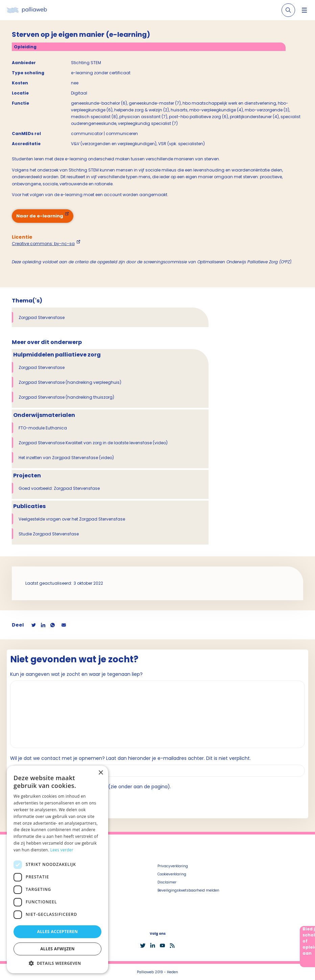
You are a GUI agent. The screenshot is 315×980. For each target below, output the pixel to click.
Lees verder (62, 850)
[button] (57, 963)
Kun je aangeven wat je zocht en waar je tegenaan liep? (76, 674)
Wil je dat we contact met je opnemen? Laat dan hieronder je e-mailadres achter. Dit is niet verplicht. (130, 758)
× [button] (101, 773)
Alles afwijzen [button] (57, 949)
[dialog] (57, 869)
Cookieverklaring (172, 874)
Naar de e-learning (40, 216)
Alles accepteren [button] (58, 932)
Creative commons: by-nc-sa (43, 244)
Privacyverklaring (173, 866)
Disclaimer (167, 882)
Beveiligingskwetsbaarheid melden (188, 890)
